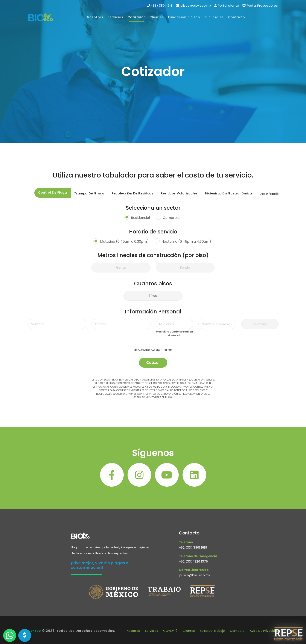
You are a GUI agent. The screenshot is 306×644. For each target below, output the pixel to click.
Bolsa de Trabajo (212, 631)
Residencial (140, 218)
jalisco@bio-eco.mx (194, 575)
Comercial (172, 218)
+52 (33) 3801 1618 (193, 548)
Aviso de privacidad (264, 631)
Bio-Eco (34, 631)
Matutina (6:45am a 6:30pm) (124, 241)
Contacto (237, 631)
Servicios (151, 631)
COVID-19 (170, 631)
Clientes (189, 631)
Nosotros (133, 631)
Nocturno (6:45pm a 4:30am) (186, 241)
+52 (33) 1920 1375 (193, 561)
